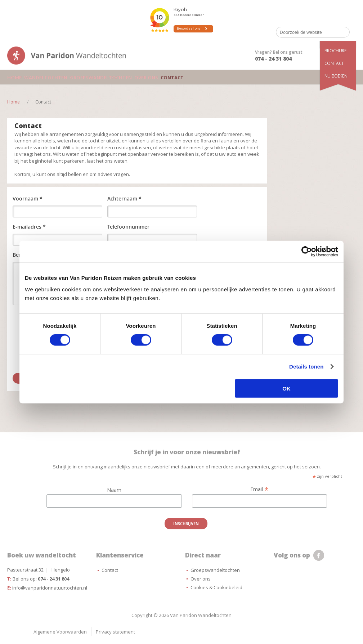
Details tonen (306, 367)
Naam (114, 490)
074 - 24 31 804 (273, 59)
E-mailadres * (29, 227)
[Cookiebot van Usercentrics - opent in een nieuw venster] (307, 252)
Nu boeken (336, 76)
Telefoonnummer (128, 227)
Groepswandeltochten (95, 77)
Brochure (335, 51)
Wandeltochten (43, 77)
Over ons (138, 77)
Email (259, 489)
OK (286, 388)
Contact (334, 63)
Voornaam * (28, 199)
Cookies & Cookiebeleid (216, 587)
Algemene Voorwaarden (60, 632)
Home (14, 77)
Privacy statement (115, 632)
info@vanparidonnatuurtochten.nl (50, 588)
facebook (319, 555)
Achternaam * (124, 199)
